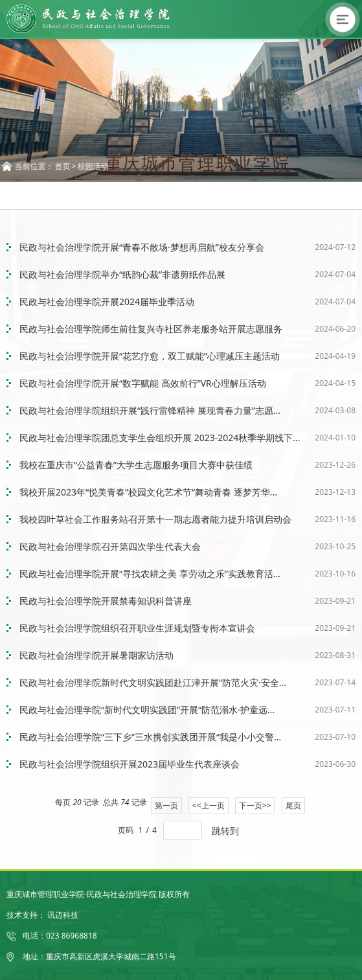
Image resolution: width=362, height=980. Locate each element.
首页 (65, 166)
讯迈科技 (63, 915)
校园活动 (95, 166)
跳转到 (227, 831)
